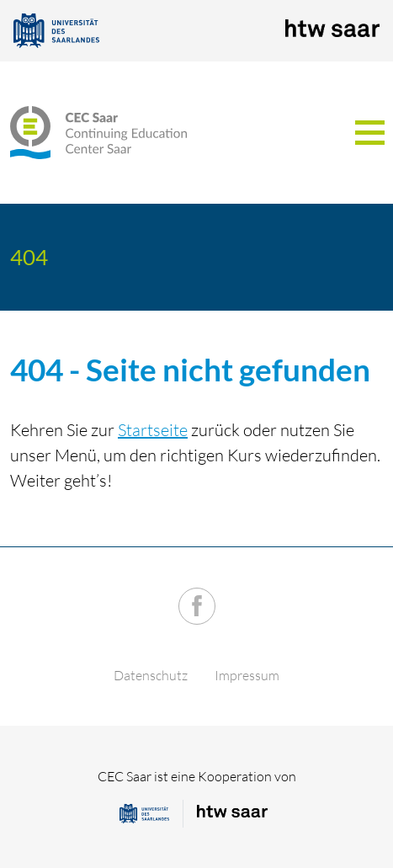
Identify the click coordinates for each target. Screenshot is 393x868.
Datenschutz (151, 675)
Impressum (247, 675)
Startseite (153, 430)
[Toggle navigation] (370, 133)
